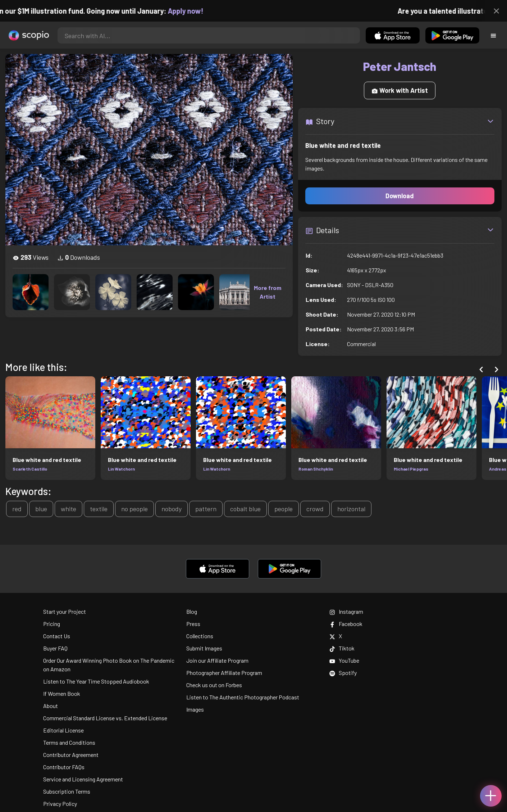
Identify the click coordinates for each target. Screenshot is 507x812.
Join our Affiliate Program (217, 660)
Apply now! (193, 11)
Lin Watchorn (121, 469)
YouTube (344, 660)
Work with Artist (400, 90)
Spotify (343, 673)
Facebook (346, 624)
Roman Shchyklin (316, 469)
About (51, 706)
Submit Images (204, 648)
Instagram (346, 611)
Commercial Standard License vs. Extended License (105, 718)
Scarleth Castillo (30, 469)
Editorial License (63, 730)
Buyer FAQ (55, 648)
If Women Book (62, 693)
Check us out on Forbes (214, 685)
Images (195, 709)
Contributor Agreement (71, 755)
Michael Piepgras (411, 469)
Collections (200, 636)
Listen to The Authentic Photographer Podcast (243, 697)
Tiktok (342, 648)
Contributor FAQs (64, 767)
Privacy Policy (60, 804)
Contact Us (57, 636)
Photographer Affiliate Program (224, 673)
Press (193, 624)
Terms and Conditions (69, 742)
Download (400, 196)
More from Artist (268, 292)
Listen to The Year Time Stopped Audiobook (96, 681)
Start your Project (65, 611)
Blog (192, 611)
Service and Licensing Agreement (83, 779)
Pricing (52, 624)
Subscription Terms (67, 791)
